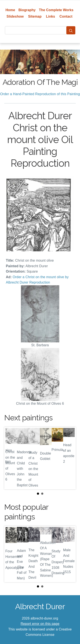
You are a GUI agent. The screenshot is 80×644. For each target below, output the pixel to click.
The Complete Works (56, 10)
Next (69, 458)
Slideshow (15, 16)
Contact (66, 16)
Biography (27, 10)
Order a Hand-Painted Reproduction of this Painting (40, 94)
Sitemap (35, 16)
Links (51, 16)
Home (10, 10)
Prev (11, 458)
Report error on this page (40, 624)
